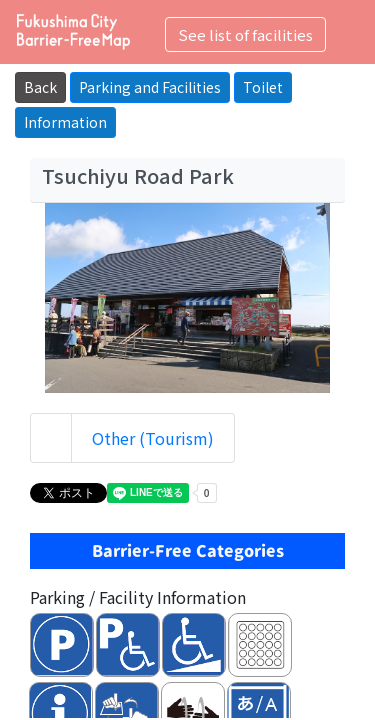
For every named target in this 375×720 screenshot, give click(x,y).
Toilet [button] (263, 87)
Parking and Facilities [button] (150, 87)
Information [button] (65, 122)
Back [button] (40, 87)
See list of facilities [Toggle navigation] (245, 34)
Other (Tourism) (153, 438)
